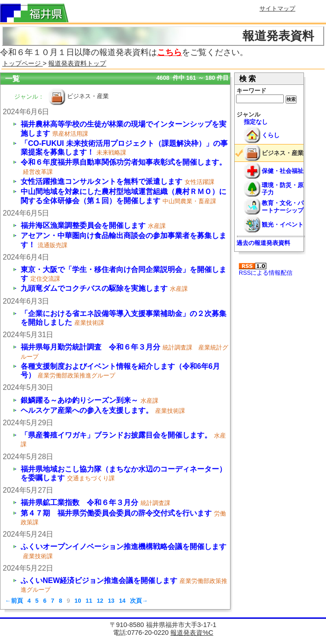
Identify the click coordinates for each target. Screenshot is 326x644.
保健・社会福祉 (283, 171)
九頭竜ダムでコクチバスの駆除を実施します (94, 288)
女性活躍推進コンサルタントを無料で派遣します (101, 181)
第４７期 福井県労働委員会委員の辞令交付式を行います (116, 513)
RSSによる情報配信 (266, 269)
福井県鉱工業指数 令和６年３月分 (79, 502)
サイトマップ (277, 8)
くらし (271, 135)
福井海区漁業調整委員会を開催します (83, 225)
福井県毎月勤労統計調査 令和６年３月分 (90, 347)
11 (89, 601)
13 (111, 601)
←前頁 (14, 601)
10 (78, 601)
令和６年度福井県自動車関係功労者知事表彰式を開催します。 (124, 162)
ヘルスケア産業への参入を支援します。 (87, 410)
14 (122, 601)
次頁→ (139, 601)
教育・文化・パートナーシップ (283, 206)
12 (100, 601)
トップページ (22, 63)
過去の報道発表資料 (263, 243)
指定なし (256, 122)
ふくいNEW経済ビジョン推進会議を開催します (99, 580)
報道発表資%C (192, 633)
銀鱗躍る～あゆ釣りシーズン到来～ (79, 400)
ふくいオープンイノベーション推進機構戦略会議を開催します (124, 547)
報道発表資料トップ (77, 63)
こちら (169, 52)
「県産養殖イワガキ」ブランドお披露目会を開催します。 (116, 435)
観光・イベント (283, 225)
